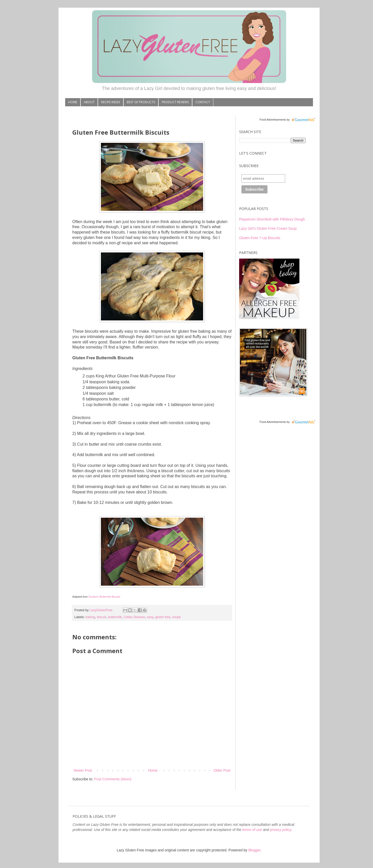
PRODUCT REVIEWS (175, 102)
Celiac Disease (134, 617)
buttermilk (115, 617)
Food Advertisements (273, 120)
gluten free (163, 617)
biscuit (101, 617)
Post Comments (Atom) (113, 779)
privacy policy (281, 830)
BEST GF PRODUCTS (141, 102)
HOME (73, 102)
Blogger (254, 850)
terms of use (252, 830)
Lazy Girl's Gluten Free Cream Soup (268, 228)
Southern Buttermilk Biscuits (104, 597)
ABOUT (89, 102)
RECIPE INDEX (111, 102)
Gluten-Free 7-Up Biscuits (260, 238)
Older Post (222, 770)
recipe (177, 617)
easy (150, 617)
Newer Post (83, 770)
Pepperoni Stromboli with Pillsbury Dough (272, 219)
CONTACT (203, 102)
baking (90, 617)
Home (153, 770)
